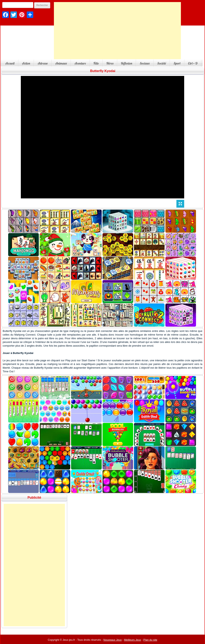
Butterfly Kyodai (103, 71)
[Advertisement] (117, 31)
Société (162, 63)
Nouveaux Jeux (113, 640)
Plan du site (150, 640)
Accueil (10, 63)
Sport (177, 63)
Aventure (80, 63)
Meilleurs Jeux (132, 640)
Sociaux (145, 63)
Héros (110, 63)
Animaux (61, 63)
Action (26, 63)
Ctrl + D (193, 63)
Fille (96, 63)
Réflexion (126, 63)
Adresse (43, 63)
